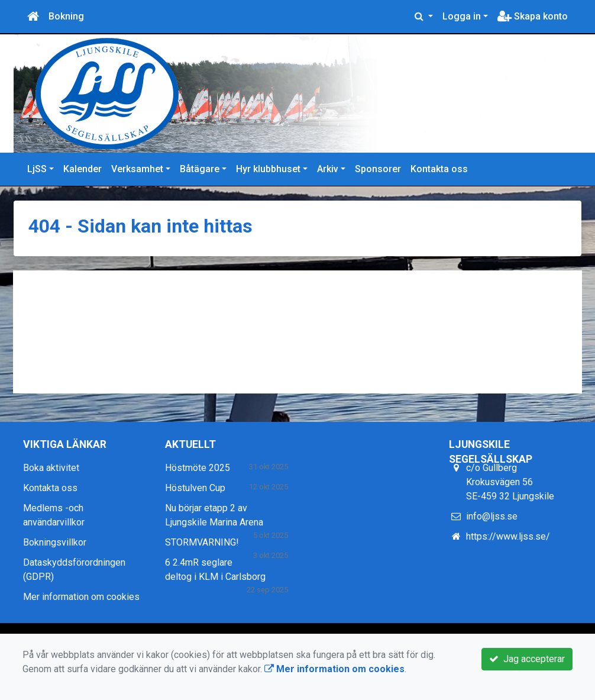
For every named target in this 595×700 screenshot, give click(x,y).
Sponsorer (378, 169)
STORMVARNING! (202, 542)
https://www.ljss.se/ (508, 536)
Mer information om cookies (81, 597)
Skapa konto (533, 16)
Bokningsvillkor (55, 542)
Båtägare (200, 169)
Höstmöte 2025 (198, 468)
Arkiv (328, 169)
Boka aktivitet (51, 468)
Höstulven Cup (195, 488)
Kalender (83, 169)
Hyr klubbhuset (268, 169)
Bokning (66, 16)
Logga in (462, 16)
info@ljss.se (492, 516)
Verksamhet (137, 169)
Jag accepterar (527, 659)
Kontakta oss (439, 169)
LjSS (37, 169)
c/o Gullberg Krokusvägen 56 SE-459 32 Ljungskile (510, 482)
